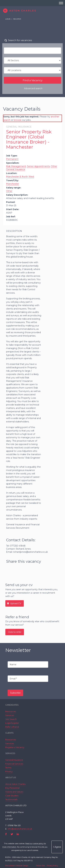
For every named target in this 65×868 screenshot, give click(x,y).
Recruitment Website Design (17, 866)
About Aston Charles (15, 784)
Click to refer (15, 632)
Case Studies (12, 796)
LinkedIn (18, 834)
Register (17, 19)
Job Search (11, 719)
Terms (8, 768)
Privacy (9, 771)
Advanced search (33, 88)
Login (8, 19)
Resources (11, 711)
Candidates (12, 705)
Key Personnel (13, 788)
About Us (11, 777)
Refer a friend (12, 727)
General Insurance (14, 760)
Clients (9, 733)
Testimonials (11, 799)
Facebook (6, 834)
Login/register (12, 723)
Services (10, 715)
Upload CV (16, 603)
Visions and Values (14, 792)
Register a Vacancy (15, 747)
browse (18, 120)
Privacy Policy (52, 866)
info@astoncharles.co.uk (20, 829)
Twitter (12, 834)
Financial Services (14, 764)
